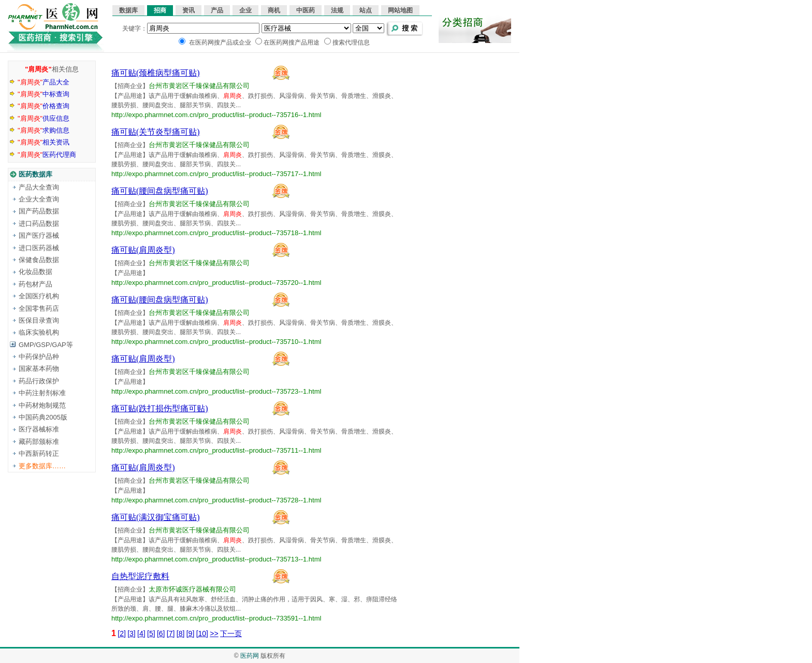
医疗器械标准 (39, 429)
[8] (181, 633)
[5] (151, 633)
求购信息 (44, 130)
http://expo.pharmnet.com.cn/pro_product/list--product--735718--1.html (216, 233)
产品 (217, 10)
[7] (171, 633)
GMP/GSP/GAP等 (46, 345)
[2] (122, 633)
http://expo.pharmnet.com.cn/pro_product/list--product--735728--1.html (216, 500)
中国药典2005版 (43, 417)
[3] (132, 633)
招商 (160, 10)
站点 (366, 10)
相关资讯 (44, 142)
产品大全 (44, 82)
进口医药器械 (39, 248)
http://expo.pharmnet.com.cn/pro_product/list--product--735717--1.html (216, 174)
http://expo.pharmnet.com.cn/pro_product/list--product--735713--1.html (216, 559)
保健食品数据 (39, 260)
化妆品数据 (35, 272)
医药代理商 (47, 155)
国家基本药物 (39, 369)
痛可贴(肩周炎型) (143, 250)
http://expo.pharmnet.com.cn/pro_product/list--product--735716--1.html (216, 115)
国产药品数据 (39, 211)
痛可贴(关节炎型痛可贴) (156, 132)
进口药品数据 (39, 224)
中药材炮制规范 (42, 405)
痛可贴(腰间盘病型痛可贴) (160, 191)
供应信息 (44, 118)
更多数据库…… (42, 466)
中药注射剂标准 (42, 393)
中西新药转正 (39, 453)
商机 (274, 10)
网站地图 (400, 10)
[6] (161, 633)
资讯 (189, 10)
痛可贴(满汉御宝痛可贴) (156, 517)
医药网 (250, 656)
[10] (202, 633)
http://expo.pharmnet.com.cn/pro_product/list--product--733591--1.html (216, 618)
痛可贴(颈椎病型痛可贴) (156, 73)
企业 (245, 10)
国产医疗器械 (39, 235)
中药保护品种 (39, 357)
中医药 (306, 10)
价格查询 (44, 106)
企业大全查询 (39, 199)
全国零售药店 (39, 308)
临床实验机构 (39, 332)
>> (214, 633)
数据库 (128, 10)
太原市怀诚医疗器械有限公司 (192, 589)
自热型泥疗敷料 (140, 576)
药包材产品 (35, 284)
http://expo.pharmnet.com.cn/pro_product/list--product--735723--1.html (216, 391)
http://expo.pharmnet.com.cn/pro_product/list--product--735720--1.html (216, 283)
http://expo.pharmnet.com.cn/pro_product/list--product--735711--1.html (216, 450)
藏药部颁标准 (39, 442)
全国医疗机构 (39, 296)
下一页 (231, 633)
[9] (191, 633)
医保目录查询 (39, 320)
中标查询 (44, 94)
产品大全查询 (39, 187)
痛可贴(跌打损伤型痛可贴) (160, 408)
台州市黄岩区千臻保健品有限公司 (199, 86)
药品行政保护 (39, 381)
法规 (337, 10)
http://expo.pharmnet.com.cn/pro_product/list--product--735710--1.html (216, 342)
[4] (141, 633)
